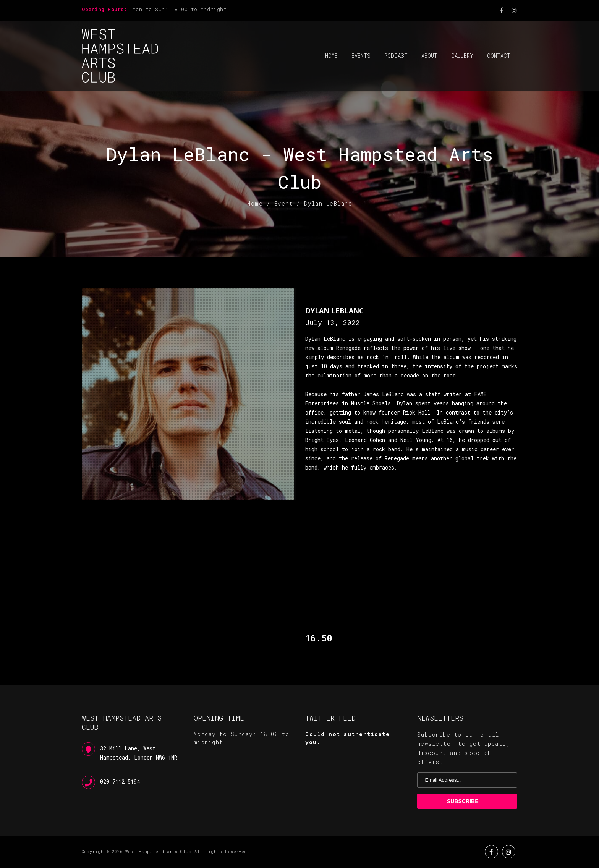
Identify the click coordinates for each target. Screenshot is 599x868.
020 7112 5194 (120, 781)
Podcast (396, 56)
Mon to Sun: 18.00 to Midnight (180, 9)
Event (284, 203)
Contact (499, 56)
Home (331, 56)
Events (361, 56)
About (429, 56)
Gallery (462, 56)
